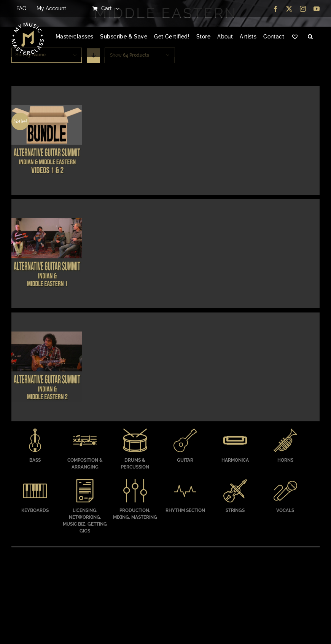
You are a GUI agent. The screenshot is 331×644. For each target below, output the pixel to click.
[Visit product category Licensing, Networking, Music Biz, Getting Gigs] (85, 507)
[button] (310, 37)
